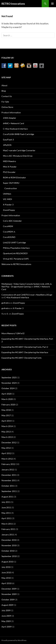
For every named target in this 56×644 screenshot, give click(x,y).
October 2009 (8, 600)
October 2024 (8, 388)
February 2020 (8, 405)
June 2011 (6, 507)
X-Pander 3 (8, 205)
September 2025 (9, 377)
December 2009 (9, 589)
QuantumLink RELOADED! (15, 253)
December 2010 (9, 540)
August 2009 (7, 605)
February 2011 (8, 529)
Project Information (11, 215)
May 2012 (6, 448)
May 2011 (6, 513)
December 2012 (9, 442)
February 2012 (8, 464)
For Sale (5, 102)
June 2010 (6, 572)
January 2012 (8, 470)
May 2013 (6, 432)
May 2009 (6, 621)
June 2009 (6, 616)
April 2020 (6, 394)
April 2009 (6, 627)
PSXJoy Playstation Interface (16, 248)
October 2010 (8, 551)
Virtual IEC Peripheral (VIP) (16, 259)
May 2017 (6, 415)
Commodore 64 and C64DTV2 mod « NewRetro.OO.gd (27, 295)
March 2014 (7, 426)
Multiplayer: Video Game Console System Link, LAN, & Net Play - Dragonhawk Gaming (27, 285)
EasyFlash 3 (8, 140)
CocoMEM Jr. (9, 232)
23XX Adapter (10, 118)
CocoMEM (8, 226)
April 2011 (6, 518)
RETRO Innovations (13, 4)
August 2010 (7, 562)
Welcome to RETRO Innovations (16, 264)
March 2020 (7, 399)
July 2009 (6, 610)
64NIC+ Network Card (14, 123)
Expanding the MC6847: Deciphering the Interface (25, 352)
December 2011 (9, 475)
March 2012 (7, 459)
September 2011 (9, 491)
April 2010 (6, 583)
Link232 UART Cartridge (14, 242)
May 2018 (6, 410)
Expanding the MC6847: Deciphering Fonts (22, 358)
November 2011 (9, 480)
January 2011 (8, 535)
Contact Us (7, 96)
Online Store (7, 107)
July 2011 (6, 502)
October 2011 (8, 486)
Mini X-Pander (10, 167)
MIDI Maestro (9, 161)
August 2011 (7, 497)
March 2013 (7, 437)
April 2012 (6, 453)
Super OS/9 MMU (11, 183)
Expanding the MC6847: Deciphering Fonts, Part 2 (25, 347)
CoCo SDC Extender (12, 221)
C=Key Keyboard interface (15, 129)
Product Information (11, 112)
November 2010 (9, 545)
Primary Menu (52, 4)
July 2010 (6, 567)
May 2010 (6, 578)
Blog (4, 91)
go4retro (6, 303)
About (4, 85)
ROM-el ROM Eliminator (14, 177)
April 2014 (6, 421)
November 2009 (9, 594)
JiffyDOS (7, 145)
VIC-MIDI (7, 199)
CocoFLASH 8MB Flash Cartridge (19, 134)
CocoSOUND (9, 237)
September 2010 (9, 556)
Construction (11, 188)
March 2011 (7, 524)
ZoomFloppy (9, 210)
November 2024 (9, 383)
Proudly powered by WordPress (14, 640)
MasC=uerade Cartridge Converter (19, 150)
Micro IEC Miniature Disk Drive (18, 156)
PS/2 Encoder (9, 172)
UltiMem (7, 194)
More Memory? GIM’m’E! (13, 333)
